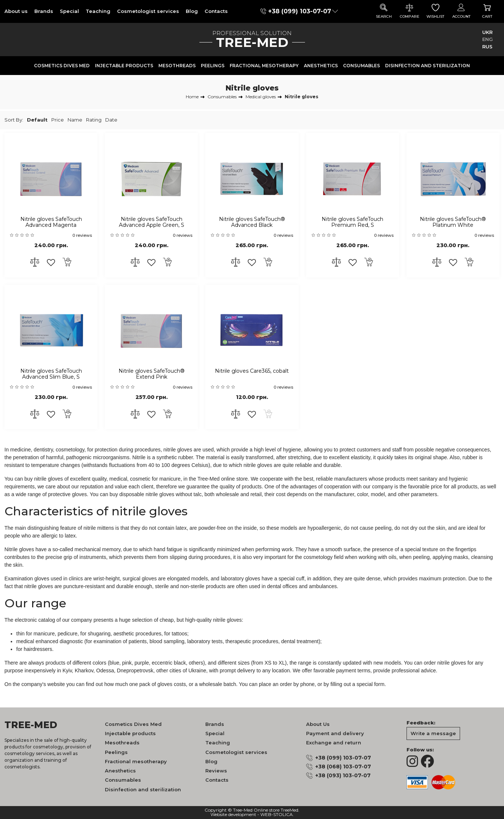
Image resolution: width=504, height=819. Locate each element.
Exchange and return (334, 743)
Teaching (98, 11)
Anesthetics (321, 66)
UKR (487, 32)
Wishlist (435, 11)
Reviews (216, 771)
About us (16, 11)
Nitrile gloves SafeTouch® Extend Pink (152, 374)
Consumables (361, 66)
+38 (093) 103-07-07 (343, 775)
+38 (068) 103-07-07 (343, 767)
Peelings (213, 66)
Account (461, 11)
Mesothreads (177, 66)
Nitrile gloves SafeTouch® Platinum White (453, 222)
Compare (409, 11)
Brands (44, 11)
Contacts (216, 11)
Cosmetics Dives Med (62, 66)
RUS (487, 47)
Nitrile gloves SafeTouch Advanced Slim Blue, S (51, 374)
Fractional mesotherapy (264, 66)
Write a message (433, 733)
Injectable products (124, 66)
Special (69, 11)
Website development (233, 815)
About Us (318, 724)
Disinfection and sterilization (428, 66)
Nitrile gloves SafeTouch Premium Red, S (352, 222)
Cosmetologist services (148, 11)
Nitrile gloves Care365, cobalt (252, 371)
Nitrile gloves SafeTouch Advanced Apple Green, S (152, 222)
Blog (192, 11)
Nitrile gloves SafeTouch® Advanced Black (252, 222)
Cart (487, 11)
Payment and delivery (335, 733)
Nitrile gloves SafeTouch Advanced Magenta (51, 222)
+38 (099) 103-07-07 (300, 11)
